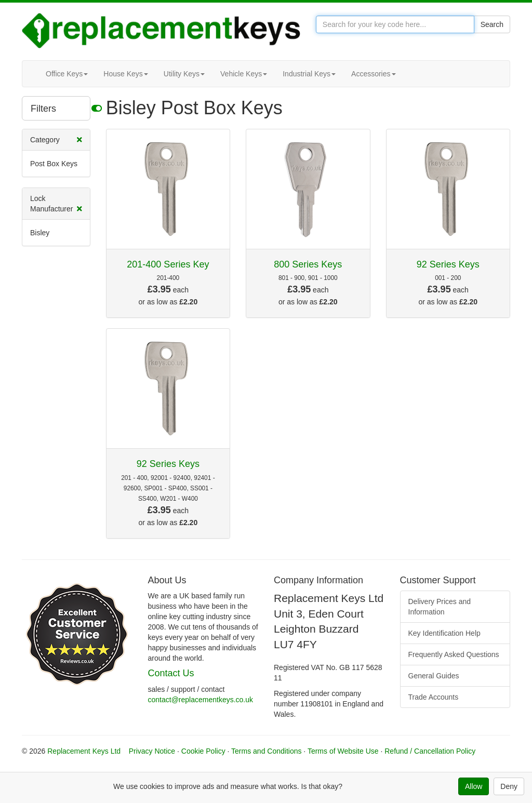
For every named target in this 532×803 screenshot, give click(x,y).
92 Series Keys (448, 264)
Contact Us (171, 673)
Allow (474, 786)
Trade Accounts (434, 697)
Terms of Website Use (343, 751)
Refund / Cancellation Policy (430, 751)
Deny (509, 786)
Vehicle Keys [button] (244, 74)
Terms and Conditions (266, 751)
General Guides (434, 676)
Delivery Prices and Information (440, 607)
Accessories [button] (373, 74)
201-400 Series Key (168, 264)
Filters (61, 108)
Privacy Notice (152, 751)
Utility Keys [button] (184, 74)
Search (492, 24)
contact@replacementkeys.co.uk (201, 700)
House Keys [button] (125, 74)
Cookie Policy (203, 751)
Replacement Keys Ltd (84, 751)
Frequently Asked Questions (454, 654)
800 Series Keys (308, 264)
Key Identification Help (444, 633)
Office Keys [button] (67, 74)
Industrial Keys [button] (309, 74)
